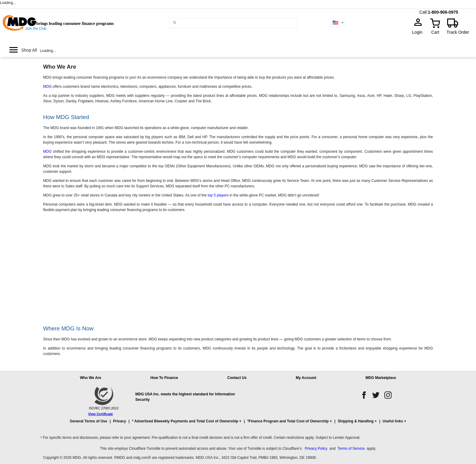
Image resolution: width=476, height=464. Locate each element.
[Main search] (175, 23)
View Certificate (100, 414)
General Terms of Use (88, 421)
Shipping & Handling (356, 421)
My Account (306, 378)
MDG (47, 87)
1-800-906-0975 (443, 12)
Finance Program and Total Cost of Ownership (288, 421)
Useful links (393, 421)
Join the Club (36, 29)
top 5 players (218, 195)
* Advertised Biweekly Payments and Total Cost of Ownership (185, 421)
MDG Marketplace (381, 378)
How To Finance (164, 378)
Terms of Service (351, 449)
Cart (435, 32)
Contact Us (237, 378)
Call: (423, 12)
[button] (238, 424)
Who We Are (90, 378)
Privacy (120, 421)
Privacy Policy (316, 449)
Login (419, 32)
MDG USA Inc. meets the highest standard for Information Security (185, 397)
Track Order (458, 32)
